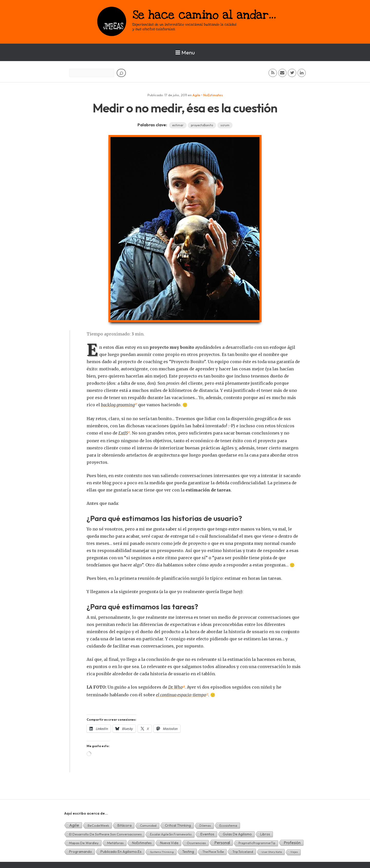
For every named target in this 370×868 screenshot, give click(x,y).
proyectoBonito (202, 125)
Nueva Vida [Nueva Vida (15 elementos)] (169, 843)
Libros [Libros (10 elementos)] (265, 834)
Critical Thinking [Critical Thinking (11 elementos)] (178, 825)
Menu (185, 52)
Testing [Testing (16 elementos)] (188, 852)
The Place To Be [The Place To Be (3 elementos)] (213, 852)
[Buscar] (121, 73)
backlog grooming (118, 405)
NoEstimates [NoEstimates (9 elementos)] (142, 843)
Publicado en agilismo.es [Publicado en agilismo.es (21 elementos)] (121, 852)
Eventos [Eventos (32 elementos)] (207, 834)
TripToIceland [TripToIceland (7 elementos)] (243, 852)
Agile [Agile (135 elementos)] (74, 825)
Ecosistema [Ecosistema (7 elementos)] (228, 825)
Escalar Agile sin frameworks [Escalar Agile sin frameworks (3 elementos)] (171, 834)
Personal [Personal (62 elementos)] (222, 843)
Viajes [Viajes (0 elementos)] (294, 852)
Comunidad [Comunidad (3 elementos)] (148, 826)
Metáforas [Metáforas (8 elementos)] (115, 843)
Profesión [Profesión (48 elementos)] (292, 843)
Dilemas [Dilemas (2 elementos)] (205, 826)
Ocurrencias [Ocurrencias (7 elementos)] (196, 843)
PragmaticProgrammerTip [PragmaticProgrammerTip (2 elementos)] (257, 843)
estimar (178, 125)
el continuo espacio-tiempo (182, 695)
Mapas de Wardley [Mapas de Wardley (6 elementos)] (84, 843)
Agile (196, 95)
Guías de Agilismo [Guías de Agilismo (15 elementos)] (237, 834)
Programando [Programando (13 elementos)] (81, 852)
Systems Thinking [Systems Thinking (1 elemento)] (162, 852)
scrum (225, 125)
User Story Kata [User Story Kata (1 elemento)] (272, 852)
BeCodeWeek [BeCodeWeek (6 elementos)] (98, 825)
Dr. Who (176, 687)
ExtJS (123, 433)
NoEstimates (213, 95)
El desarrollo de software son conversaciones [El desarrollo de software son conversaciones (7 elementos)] (105, 834)
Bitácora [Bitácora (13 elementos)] (124, 825)
